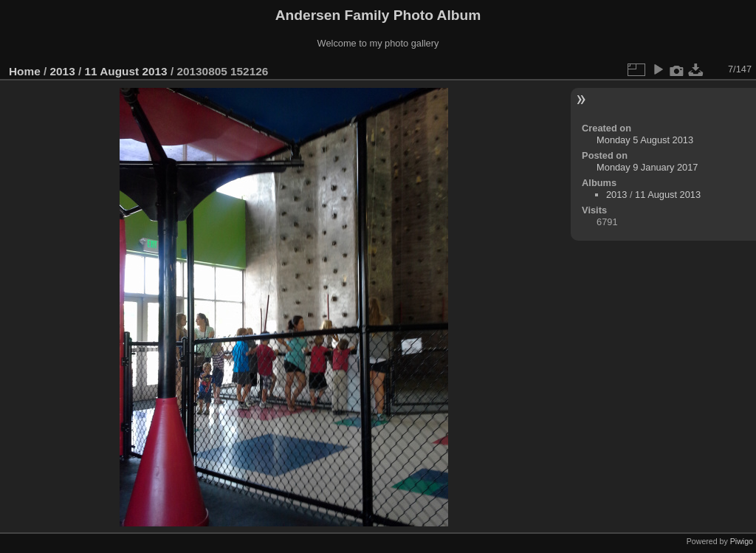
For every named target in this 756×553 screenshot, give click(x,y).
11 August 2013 (126, 71)
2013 (63, 71)
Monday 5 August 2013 (645, 140)
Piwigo (742, 541)
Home (25, 71)
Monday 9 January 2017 (647, 167)
